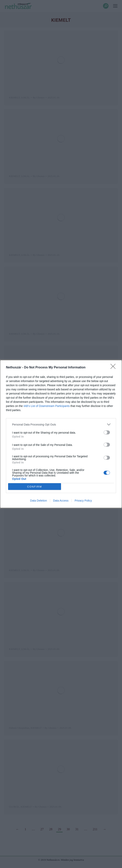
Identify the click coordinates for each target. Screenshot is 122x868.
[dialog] (61, 434)
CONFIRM (35, 487)
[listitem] (61, 424)
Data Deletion (39, 501)
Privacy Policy (83, 501)
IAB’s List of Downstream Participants (47, 406)
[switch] (107, 432)
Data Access (61, 501)
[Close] (114, 368)
